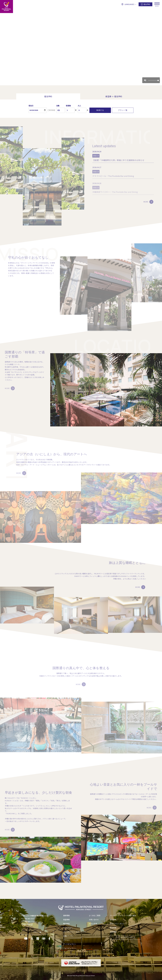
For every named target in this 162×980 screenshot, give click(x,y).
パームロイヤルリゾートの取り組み (123, 915)
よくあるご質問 (95, 915)
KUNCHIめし (68, 928)
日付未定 (51, 110)
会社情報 (113, 920)
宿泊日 (31, 106)
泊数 (58, 106)
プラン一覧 (123, 110)
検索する (100, 110)
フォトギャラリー (70, 948)
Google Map (27, 924)
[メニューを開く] (157, 3)
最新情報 (67, 915)
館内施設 (67, 924)
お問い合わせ (94, 920)
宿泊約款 (113, 928)
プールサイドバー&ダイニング (75, 932)
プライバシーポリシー (118, 924)
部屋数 (68, 106)
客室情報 (67, 920)
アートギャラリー (70, 944)
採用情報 (113, 932)
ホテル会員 (93, 924)
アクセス (66, 940)
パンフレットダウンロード (125, 937)
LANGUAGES (129, 4)
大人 (79, 106)
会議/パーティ (68, 936)
